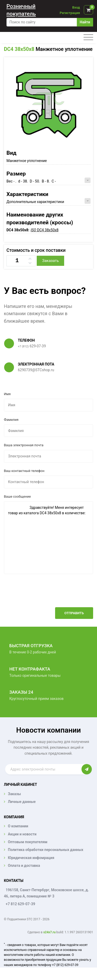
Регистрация (70, 13)
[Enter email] (43, 769)
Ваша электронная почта (24, 445)
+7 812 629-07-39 (20, 904)
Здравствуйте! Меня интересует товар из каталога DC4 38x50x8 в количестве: (48, 538)
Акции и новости (22, 834)
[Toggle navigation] (88, 38)
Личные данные (22, 802)
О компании (18, 826)
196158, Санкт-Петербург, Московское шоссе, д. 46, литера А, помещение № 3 (46, 893)
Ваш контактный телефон (24, 471)
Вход (76, 7)
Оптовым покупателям (28, 842)
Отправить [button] (74, 613)
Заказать (50, 261)
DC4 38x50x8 (19, 49)
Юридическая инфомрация (31, 858)
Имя (7, 394)
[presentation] (54, 594)
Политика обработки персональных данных (46, 850)
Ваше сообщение (17, 496)
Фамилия (11, 420)
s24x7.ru (49, 932)
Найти (85, 22)
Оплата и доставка (24, 866)
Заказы (14, 794)
